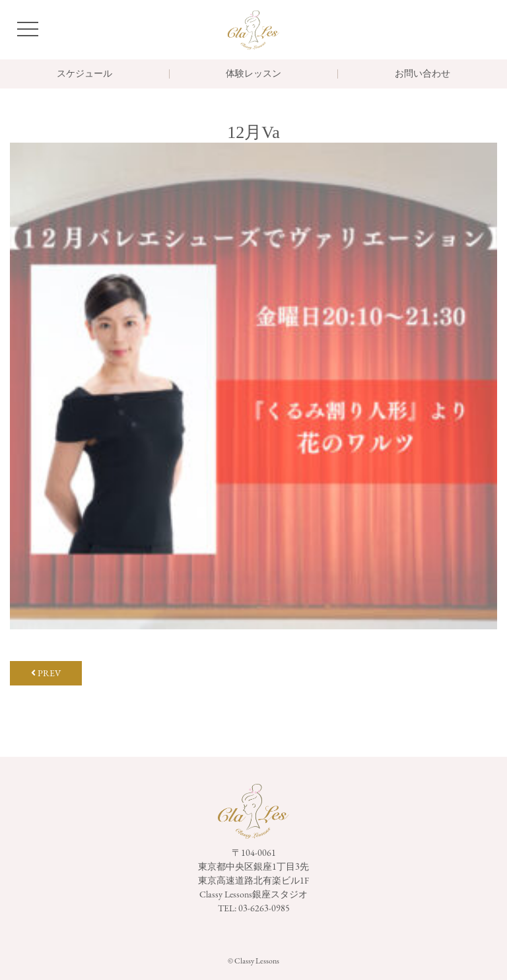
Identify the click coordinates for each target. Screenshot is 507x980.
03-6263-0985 (264, 908)
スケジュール (84, 74)
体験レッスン (253, 74)
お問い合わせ (422, 74)
